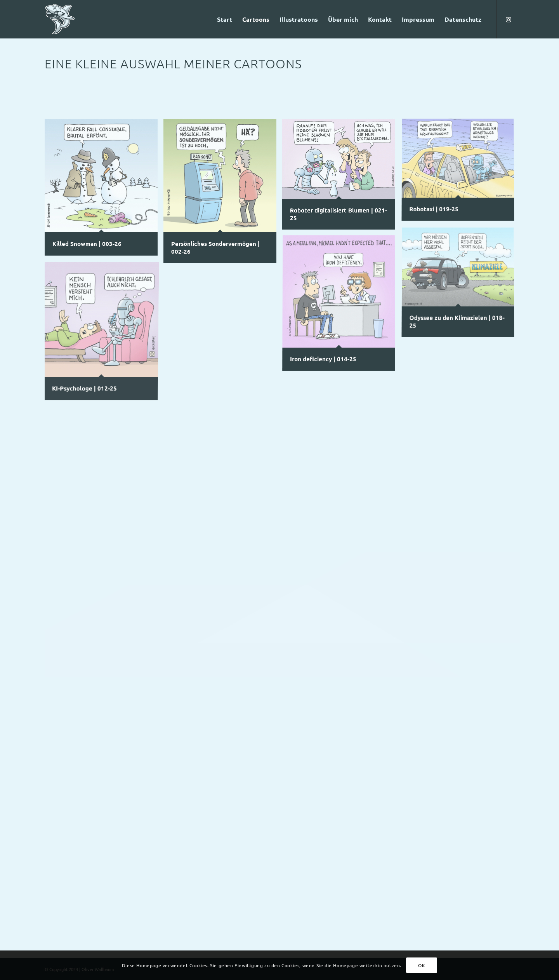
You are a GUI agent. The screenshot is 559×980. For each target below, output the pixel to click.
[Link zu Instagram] (509, 19)
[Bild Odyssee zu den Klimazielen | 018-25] (461, 286)
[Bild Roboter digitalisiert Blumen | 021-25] (342, 177)
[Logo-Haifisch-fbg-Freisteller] (60, 19)
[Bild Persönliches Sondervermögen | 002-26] (223, 194)
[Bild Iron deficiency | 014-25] (342, 306)
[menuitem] (225, 19)
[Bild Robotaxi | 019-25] (461, 174)
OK (422, 965)
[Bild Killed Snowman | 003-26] (104, 190)
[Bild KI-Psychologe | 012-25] (104, 332)
